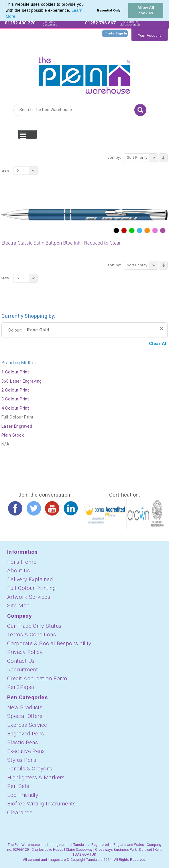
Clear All (158, 344)
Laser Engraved (17, 426)
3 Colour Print (15, 399)
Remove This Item (161, 329)
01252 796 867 (100, 23)
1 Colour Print (15, 372)
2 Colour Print (15, 390)
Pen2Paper (21, 687)
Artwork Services (29, 597)
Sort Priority (143, 158)
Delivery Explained (30, 579)
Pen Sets (18, 786)
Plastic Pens (22, 742)
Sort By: (114, 157)
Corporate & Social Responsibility (49, 643)
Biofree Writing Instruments (41, 804)
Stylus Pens (22, 760)
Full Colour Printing (31, 588)
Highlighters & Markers (36, 777)
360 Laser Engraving (22, 381)
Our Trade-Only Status (34, 626)
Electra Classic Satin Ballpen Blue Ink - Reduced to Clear (61, 243)
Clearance (20, 812)
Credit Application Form (37, 678)
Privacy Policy (25, 652)
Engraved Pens (26, 734)
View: (6, 170)
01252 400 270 (20, 23)
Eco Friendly (23, 795)
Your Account (150, 36)
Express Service (27, 725)
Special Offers (25, 716)
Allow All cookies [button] (146, 10)
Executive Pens (26, 751)
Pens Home (22, 562)
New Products (25, 707)
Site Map (18, 606)
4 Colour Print (15, 408)
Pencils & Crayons (30, 769)
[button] (17, 17)
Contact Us (21, 661)
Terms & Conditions (32, 634)
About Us (19, 570)
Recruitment (22, 670)
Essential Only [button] (109, 10)
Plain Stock (13, 435)
